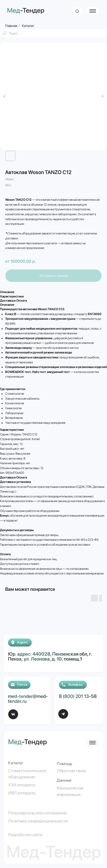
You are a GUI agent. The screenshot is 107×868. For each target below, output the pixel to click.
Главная (11, 26)
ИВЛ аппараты (22, 793)
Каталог (28, 26)
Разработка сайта (25, 835)
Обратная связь (72, 771)
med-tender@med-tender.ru (28, 699)
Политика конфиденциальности (38, 821)
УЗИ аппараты (22, 785)
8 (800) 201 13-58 (78, 696)
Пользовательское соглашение (37, 813)
